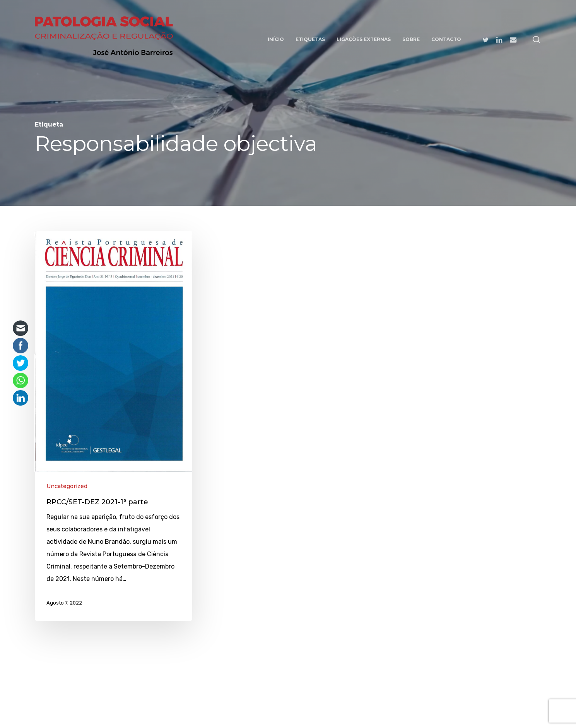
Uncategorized (67, 486)
